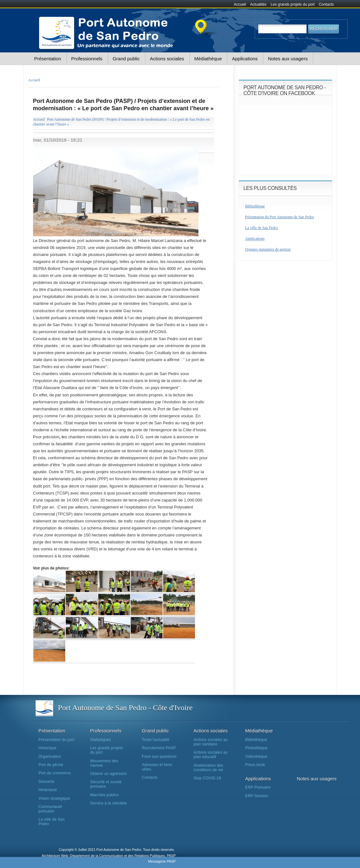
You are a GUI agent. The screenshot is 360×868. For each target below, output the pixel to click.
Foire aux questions (159, 757)
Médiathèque (208, 59)
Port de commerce (55, 773)
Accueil (240, 4)
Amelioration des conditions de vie (208, 768)
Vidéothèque (256, 757)
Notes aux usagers (288, 59)
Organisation (50, 757)
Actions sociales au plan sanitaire (211, 742)
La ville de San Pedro (262, 228)
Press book (255, 765)
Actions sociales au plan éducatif (211, 755)
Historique (47, 748)
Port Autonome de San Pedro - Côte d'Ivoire (125, 708)
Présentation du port (56, 740)
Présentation (48, 59)
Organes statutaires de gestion (268, 249)
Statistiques (101, 740)
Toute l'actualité (156, 740)
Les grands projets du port (293, 4)
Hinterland (48, 790)
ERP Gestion (257, 796)
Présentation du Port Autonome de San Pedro (280, 217)
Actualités (258, 4)
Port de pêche (51, 765)
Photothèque (256, 748)
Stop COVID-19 (208, 778)
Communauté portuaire (50, 809)
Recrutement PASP (159, 748)
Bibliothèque (255, 206)
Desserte (46, 782)
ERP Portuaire (258, 787)
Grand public (126, 59)
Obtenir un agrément (109, 774)
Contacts (326, 4)
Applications (245, 59)
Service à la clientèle (109, 803)
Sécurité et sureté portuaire (106, 784)
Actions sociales (167, 59)
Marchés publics (105, 795)
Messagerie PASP (162, 861)
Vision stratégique (54, 798)
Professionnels (87, 59)
